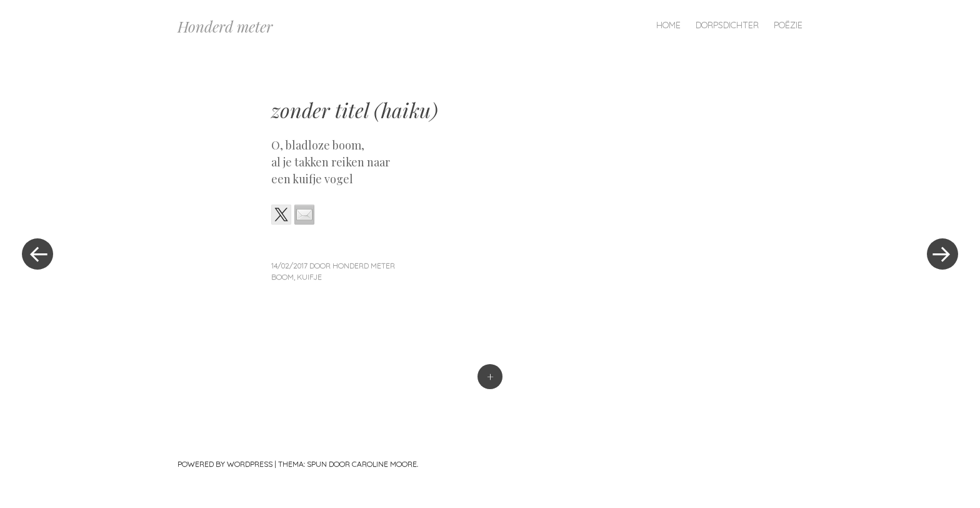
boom (282, 277)
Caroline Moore (384, 464)
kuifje (309, 277)
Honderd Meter (364, 266)
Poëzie (788, 25)
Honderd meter (225, 26)
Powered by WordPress (225, 464)
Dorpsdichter (727, 25)
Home (668, 25)
